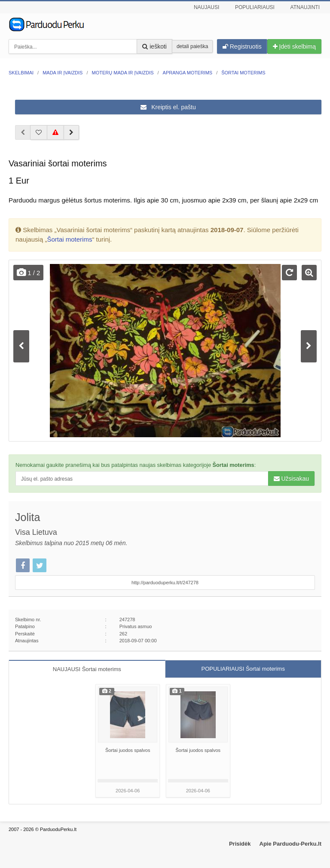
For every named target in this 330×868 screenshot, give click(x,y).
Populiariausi (255, 7)
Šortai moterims (69, 239)
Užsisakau (291, 478)
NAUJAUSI (87, 669)
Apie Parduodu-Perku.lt (290, 844)
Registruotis (242, 46)
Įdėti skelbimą (294, 46)
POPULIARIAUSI (243, 669)
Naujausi (206, 7)
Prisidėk (240, 844)
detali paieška (192, 46)
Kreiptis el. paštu (168, 107)
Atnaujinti (305, 7)
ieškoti (154, 46)
